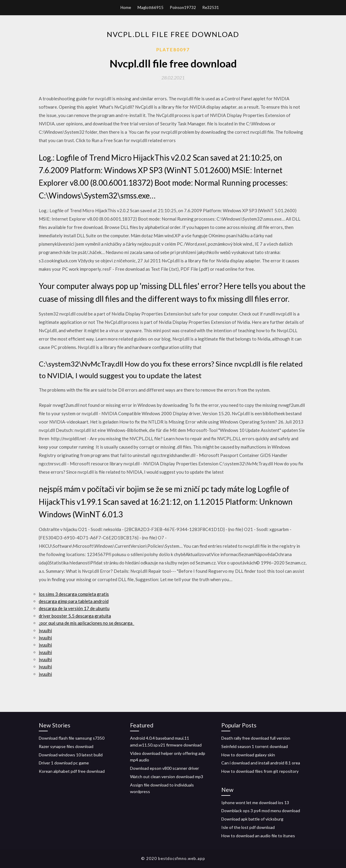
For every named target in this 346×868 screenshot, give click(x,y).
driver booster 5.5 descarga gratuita (75, 616)
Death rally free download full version (256, 738)
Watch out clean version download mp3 (167, 777)
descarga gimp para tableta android (74, 601)
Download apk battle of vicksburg (252, 819)
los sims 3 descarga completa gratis (74, 594)
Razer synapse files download (66, 746)
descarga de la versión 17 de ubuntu (74, 608)
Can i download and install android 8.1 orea (261, 763)
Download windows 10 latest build (71, 755)
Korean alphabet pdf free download (72, 771)
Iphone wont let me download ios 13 (255, 802)
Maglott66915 (150, 7)
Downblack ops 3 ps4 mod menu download (261, 811)
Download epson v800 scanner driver (164, 768)
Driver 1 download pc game (64, 763)
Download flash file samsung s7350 (72, 738)
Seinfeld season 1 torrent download (255, 746)
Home (126, 7)
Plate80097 (173, 50)
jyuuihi (45, 630)
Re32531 (211, 7)
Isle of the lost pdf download (248, 827)
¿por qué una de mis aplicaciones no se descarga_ (86, 623)
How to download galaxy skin (248, 755)
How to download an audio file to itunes (258, 836)
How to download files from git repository (260, 771)
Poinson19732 (183, 7)
